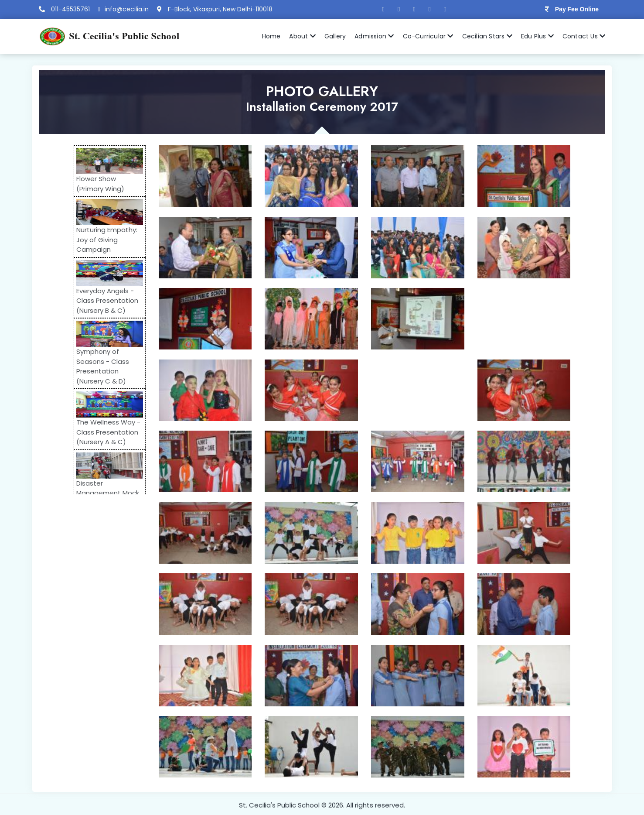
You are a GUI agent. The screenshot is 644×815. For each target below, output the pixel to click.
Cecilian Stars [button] (487, 36)
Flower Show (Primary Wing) (95, 184)
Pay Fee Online (577, 9)
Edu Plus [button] (537, 36)
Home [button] (271, 36)
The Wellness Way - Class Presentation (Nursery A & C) (103, 432)
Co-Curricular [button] (428, 36)
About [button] (302, 36)
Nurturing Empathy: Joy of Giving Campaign (102, 240)
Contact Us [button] (584, 36)
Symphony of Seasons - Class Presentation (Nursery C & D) (97, 366)
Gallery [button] (335, 36)
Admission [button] (374, 36)
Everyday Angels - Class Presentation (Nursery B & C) (102, 301)
